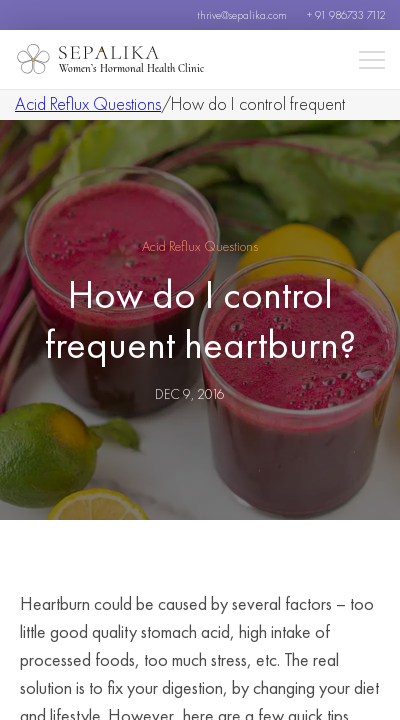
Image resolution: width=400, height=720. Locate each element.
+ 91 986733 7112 (346, 15)
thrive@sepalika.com (242, 15)
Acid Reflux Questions (88, 103)
